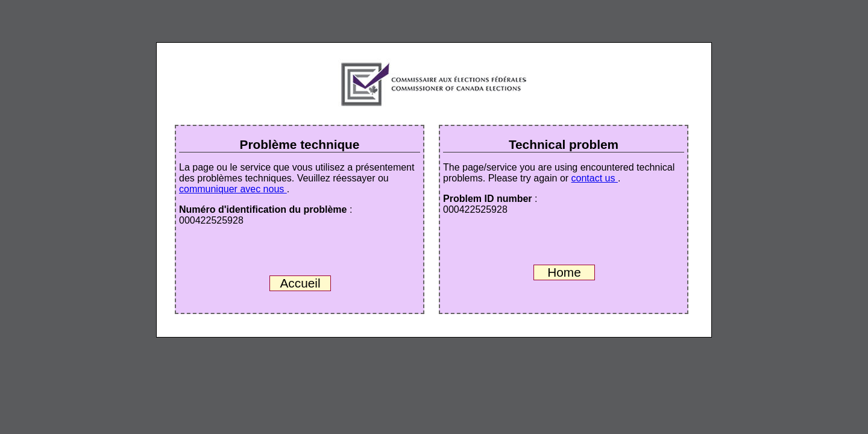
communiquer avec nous (233, 189)
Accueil (300, 283)
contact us (595, 178)
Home (564, 272)
